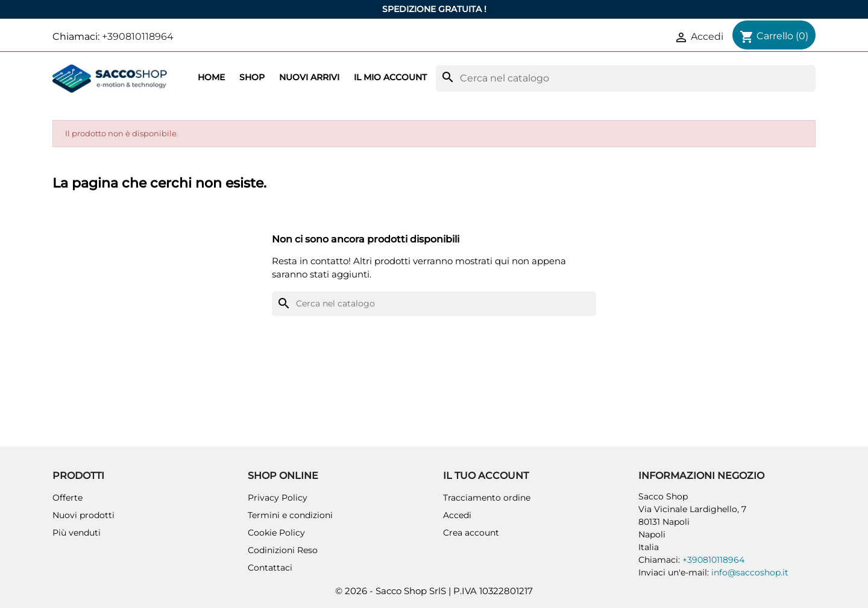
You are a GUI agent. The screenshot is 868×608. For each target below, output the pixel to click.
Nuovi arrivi (309, 77)
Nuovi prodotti (83, 515)
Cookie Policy (276, 533)
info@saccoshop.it (750, 572)
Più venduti (77, 533)
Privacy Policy (278, 498)
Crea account (471, 533)
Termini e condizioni (290, 515)
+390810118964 (138, 36)
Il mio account (390, 77)
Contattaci (270, 568)
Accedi (457, 515)
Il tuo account (486, 476)
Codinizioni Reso (283, 550)
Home (211, 77)
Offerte (68, 498)
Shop (252, 77)
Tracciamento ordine (487, 498)
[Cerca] (626, 78)
